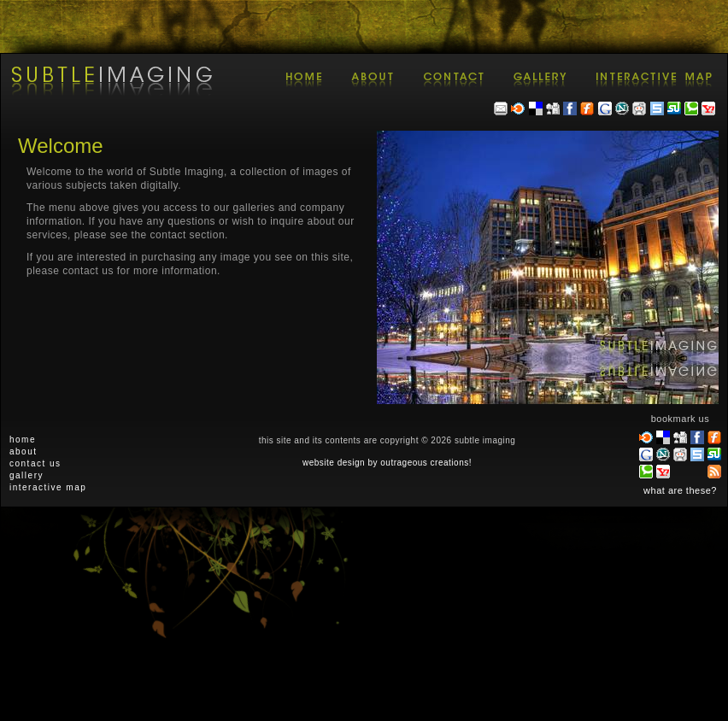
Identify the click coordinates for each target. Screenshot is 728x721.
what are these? (680, 490)
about (23, 451)
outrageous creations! (426, 463)
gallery (26, 475)
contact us (35, 463)
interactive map (48, 487)
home (23, 440)
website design (334, 463)
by (373, 463)
